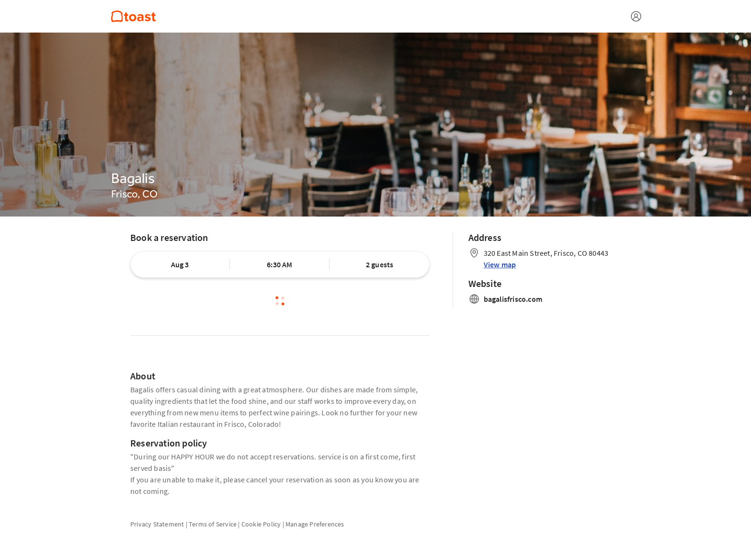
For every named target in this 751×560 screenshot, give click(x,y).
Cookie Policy (261, 524)
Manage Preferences (315, 524)
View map (500, 264)
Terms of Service (213, 524)
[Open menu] (636, 16)
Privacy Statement (157, 524)
